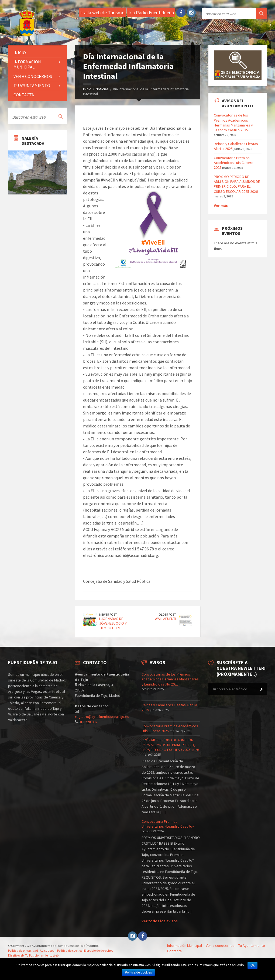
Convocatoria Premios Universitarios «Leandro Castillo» (168, 824)
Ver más (221, 205)
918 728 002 (88, 722)
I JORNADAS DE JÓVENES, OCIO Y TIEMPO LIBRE (113, 623)
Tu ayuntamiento (32, 85)
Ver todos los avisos (160, 921)
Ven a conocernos (33, 76)
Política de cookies (70, 950)
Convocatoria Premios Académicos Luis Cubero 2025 (234, 163)
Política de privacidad (23, 950)
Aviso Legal (48, 950)
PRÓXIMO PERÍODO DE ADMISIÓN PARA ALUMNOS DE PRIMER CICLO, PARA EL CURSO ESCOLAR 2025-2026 (237, 184)
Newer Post (108, 614)
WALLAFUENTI (165, 619)
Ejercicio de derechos (99, 950)
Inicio (87, 89)
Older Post (167, 614)
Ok (252, 965)
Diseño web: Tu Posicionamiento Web (33, 955)
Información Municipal (27, 64)
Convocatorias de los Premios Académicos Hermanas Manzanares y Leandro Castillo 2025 (233, 123)
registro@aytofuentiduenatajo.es (102, 717)
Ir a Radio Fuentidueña (151, 13)
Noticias (102, 89)
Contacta (24, 95)
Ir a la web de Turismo (102, 13)
